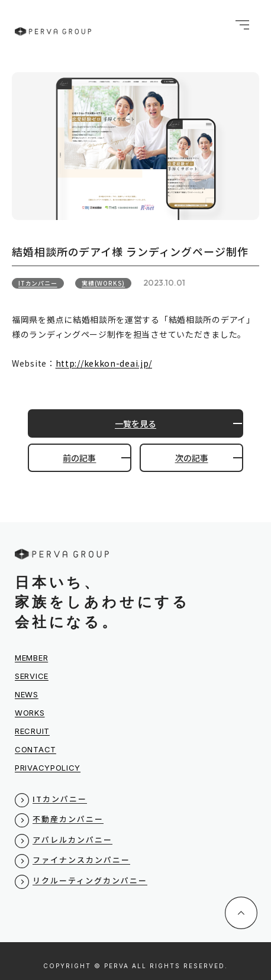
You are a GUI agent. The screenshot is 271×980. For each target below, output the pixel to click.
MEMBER (31, 658)
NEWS (27, 694)
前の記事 (79, 458)
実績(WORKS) (103, 283)
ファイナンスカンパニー (81, 860)
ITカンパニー (38, 283)
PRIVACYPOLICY (48, 768)
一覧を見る (135, 423)
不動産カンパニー (68, 819)
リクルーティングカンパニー (90, 880)
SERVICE (32, 676)
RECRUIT (32, 731)
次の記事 (192, 458)
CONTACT (36, 749)
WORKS (30, 713)
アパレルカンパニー (72, 840)
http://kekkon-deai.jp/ (104, 363)
